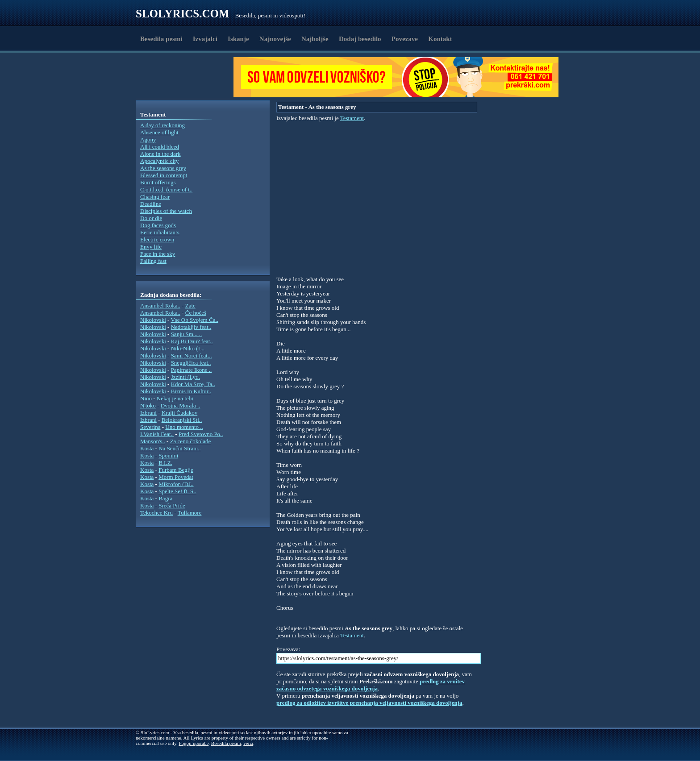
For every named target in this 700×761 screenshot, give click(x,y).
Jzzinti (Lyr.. (185, 377)
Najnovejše (275, 39)
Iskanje (238, 39)
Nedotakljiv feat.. (191, 327)
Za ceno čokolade (191, 441)
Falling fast (153, 261)
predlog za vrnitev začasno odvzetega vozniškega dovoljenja (371, 685)
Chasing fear (155, 197)
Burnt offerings (158, 182)
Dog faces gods (158, 225)
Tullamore (190, 513)
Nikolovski (153, 320)
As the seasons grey (163, 168)
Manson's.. (153, 441)
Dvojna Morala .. (181, 405)
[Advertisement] (187, 77)
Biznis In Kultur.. (191, 391)
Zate (190, 306)
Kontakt (440, 39)
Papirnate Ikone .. (192, 370)
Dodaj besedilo (360, 39)
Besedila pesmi (161, 39)
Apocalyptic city (159, 161)
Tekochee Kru (156, 513)
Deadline (151, 204)
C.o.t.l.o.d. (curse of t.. (166, 189)
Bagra (165, 498)
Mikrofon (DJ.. (176, 484)
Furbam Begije (176, 470)
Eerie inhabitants (160, 232)
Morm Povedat (176, 477)
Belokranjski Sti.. (182, 420)
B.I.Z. (165, 463)
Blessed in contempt (164, 175)
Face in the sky (158, 254)
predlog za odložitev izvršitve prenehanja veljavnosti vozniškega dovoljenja (369, 703)
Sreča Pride (172, 505)
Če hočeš (196, 313)
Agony (148, 139)
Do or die (151, 218)
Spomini (168, 455)
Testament (352, 118)
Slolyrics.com (183, 14)
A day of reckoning (162, 125)
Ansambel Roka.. (160, 306)
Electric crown (157, 239)
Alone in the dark (160, 154)
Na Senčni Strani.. (180, 448)
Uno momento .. (184, 427)
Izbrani (148, 413)
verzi (248, 743)
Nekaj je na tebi (175, 398)
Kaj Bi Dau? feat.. (192, 341)
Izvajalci (205, 39)
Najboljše (315, 39)
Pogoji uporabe (194, 743)
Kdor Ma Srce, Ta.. (193, 384)
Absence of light (159, 132)
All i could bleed (160, 147)
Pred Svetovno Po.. (201, 434)
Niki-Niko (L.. (188, 348)
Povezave (405, 39)
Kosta (147, 448)
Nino (146, 398)
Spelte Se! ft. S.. (177, 491)
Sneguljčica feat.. (191, 363)
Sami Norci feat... (192, 356)
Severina (150, 427)
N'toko (148, 405)
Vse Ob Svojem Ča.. (194, 320)
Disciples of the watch (166, 211)
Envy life (151, 247)
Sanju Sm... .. (187, 334)
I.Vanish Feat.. (157, 434)
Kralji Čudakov (180, 413)
